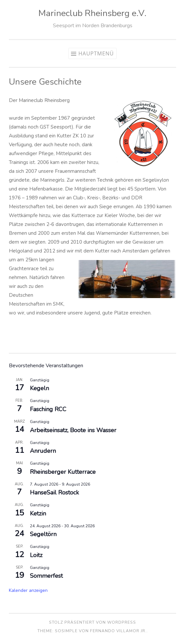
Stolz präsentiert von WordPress (92, 622)
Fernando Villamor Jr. (118, 631)
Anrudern (43, 451)
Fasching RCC (48, 409)
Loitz (36, 555)
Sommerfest (46, 576)
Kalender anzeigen (28, 590)
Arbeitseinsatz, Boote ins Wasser (73, 430)
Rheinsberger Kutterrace (63, 472)
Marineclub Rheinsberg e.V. (92, 13)
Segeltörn (43, 534)
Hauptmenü (96, 53)
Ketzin (38, 513)
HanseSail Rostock (54, 493)
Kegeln (39, 388)
